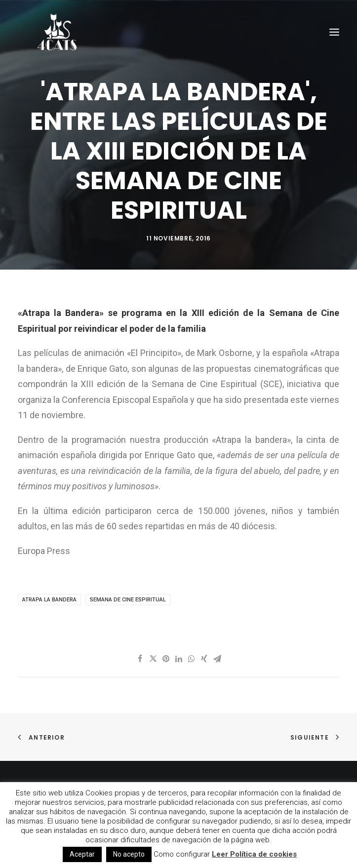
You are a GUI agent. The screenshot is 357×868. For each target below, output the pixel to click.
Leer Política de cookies (254, 854)
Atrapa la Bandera (49, 600)
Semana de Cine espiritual (128, 600)
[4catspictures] (57, 32)
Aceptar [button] (82, 854)
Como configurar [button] (182, 854)
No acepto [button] (129, 854)
